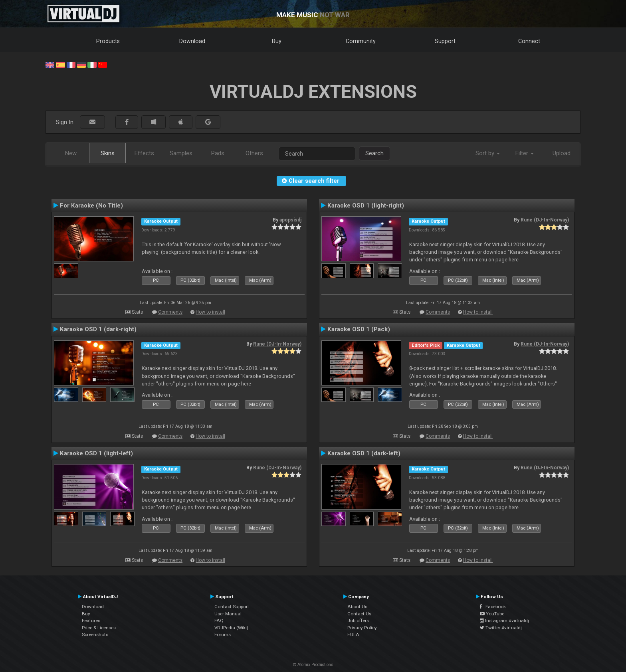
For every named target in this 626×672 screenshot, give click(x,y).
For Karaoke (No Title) (91, 206)
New (71, 153)
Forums (223, 634)
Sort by (488, 153)
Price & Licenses (99, 628)
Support (445, 41)
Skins (108, 153)
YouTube (492, 614)
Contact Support (232, 607)
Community (361, 41)
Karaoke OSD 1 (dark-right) (98, 329)
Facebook (493, 607)
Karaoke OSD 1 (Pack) (359, 329)
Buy (277, 41)
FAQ (219, 621)
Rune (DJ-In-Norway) (545, 220)
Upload (562, 153)
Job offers (358, 621)
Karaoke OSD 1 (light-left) (96, 453)
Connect (529, 41)
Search (374, 153)
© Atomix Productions (313, 665)
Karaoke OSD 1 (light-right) (366, 206)
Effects (144, 153)
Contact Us (359, 614)
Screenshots (95, 634)
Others (254, 153)
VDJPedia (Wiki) (231, 628)
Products (108, 41)
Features (91, 621)
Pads (218, 153)
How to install (210, 312)
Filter (525, 153)
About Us (357, 607)
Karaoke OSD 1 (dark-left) (364, 453)
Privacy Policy (362, 628)
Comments (170, 312)
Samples (181, 153)
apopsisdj (290, 220)
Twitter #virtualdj (501, 628)
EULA (353, 634)
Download (192, 41)
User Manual (228, 614)
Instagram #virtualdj (504, 621)
